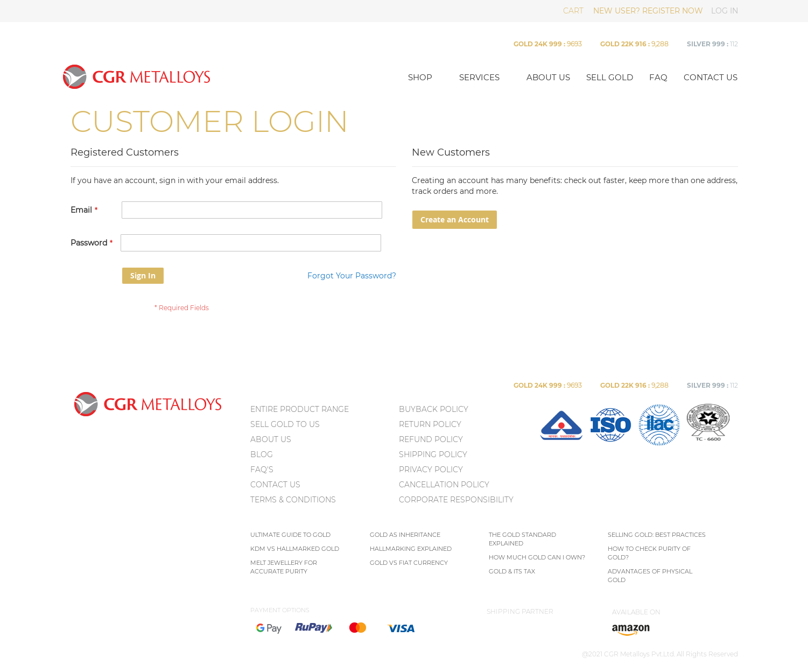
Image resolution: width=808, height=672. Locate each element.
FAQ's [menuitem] (262, 470)
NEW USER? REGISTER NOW (648, 11)
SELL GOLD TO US (285, 424)
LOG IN (725, 11)
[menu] (324, 457)
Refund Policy (431, 439)
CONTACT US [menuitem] (275, 485)
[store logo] (229, 76)
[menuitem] (561, 444)
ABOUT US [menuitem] (271, 439)
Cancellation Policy (444, 485)
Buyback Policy (434, 409)
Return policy (430, 424)
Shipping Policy (433, 454)
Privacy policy (431, 470)
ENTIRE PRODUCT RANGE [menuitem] (300, 409)
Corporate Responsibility (456, 500)
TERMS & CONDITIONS (293, 500)
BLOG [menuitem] (262, 454)
